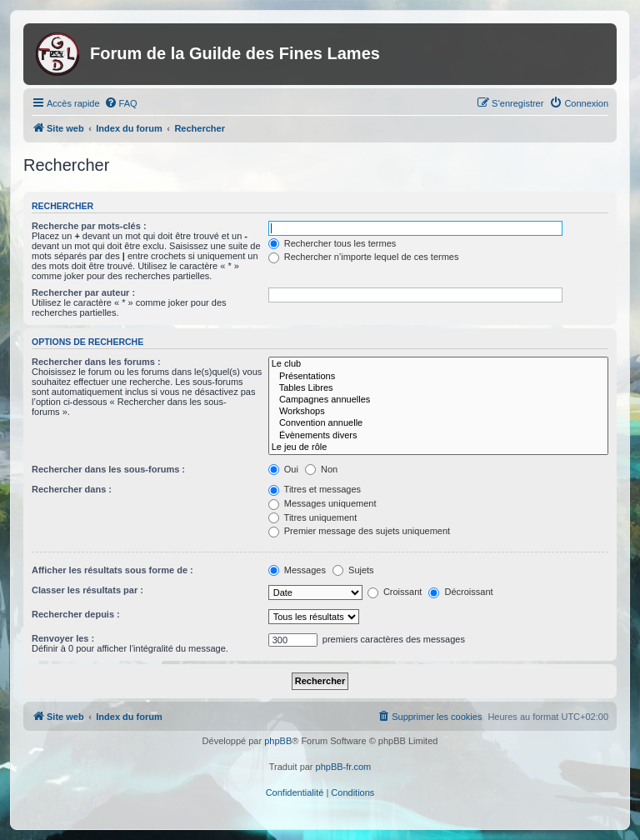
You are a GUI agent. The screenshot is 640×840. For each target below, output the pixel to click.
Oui (283, 469)
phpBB (278, 741)
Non (321, 469)
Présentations (438, 377)
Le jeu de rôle (438, 447)
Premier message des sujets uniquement (359, 531)
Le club (438, 364)
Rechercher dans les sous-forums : (108, 469)
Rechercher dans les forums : (96, 362)
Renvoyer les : (63, 638)
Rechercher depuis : (76, 614)
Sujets (353, 570)
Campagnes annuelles (438, 400)
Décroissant (460, 592)
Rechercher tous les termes (332, 243)
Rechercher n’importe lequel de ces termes (364, 257)
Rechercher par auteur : (83, 292)
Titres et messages (315, 489)
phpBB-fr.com (344, 767)
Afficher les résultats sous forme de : (112, 570)
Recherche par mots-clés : (89, 226)
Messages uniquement (322, 503)
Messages (297, 570)
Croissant (395, 592)
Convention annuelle (438, 423)
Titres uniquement (313, 517)
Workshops (438, 412)
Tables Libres (438, 388)
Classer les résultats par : (87, 590)
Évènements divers (438, 436)
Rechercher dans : (72, 489)
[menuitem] (121, 103)
